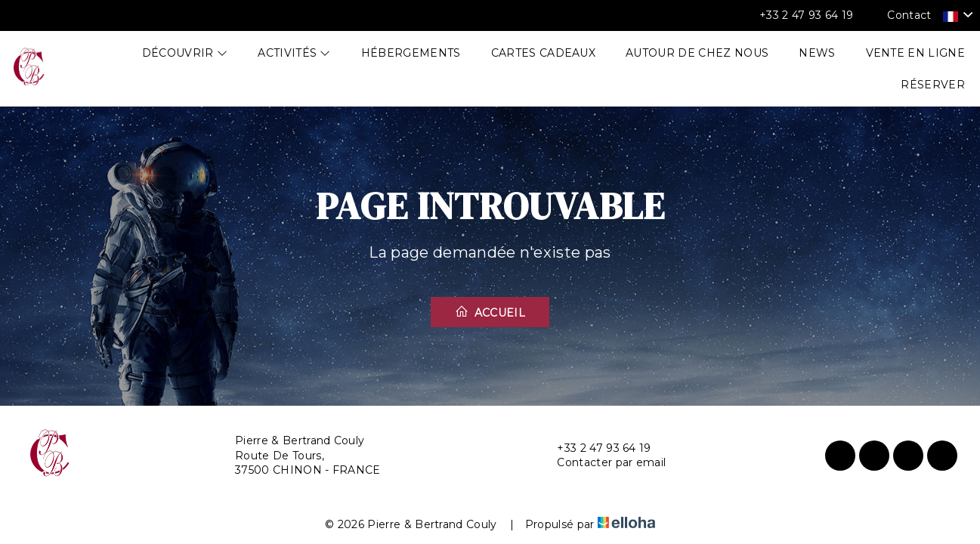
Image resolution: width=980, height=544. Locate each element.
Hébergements (411, 53)
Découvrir (185, 53)
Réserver (933, 85)
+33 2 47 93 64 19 (595, 448)
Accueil (490, 312)
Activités (294, 53)
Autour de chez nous (697, 53)
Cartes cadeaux (543, 53)
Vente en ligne (915, 53)
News (817, 53)
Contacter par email (603, 463)
